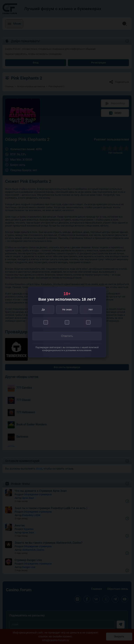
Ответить (67, 336)
